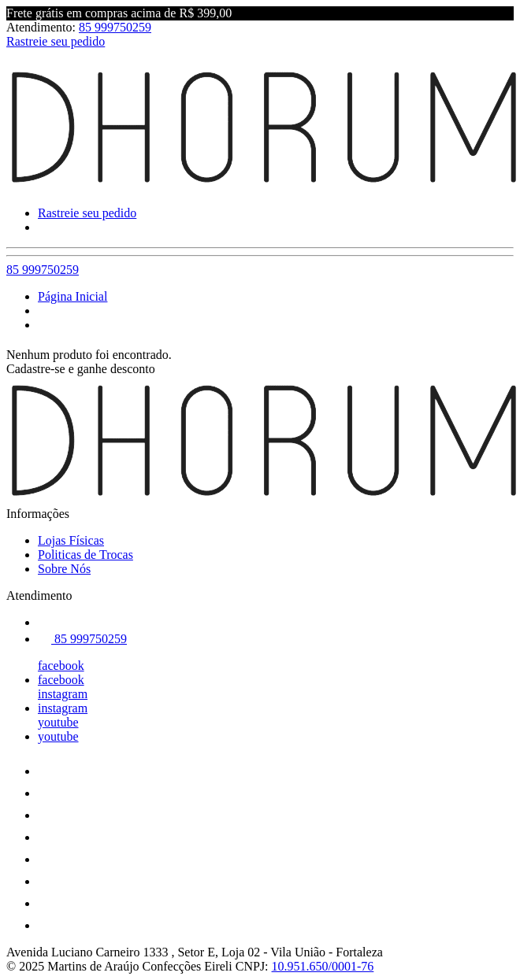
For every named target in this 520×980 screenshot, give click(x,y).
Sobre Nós (64, 569)
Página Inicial (72, 296)
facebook (61, 666)
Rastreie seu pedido (56, 41)
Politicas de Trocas (85, 555)
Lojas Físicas (71, 540)
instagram (63, 694)
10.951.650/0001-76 (323, 966)
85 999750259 (115, 27)
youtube (58, 722)
